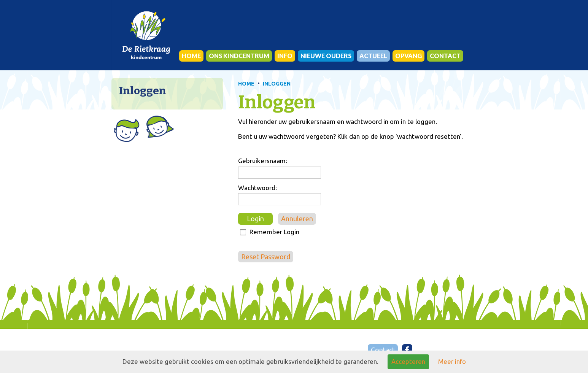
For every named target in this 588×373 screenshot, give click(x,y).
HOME (246, 84)
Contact (383, 350)
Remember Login (274, 232)
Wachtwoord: (257, 188)
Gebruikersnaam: (263, 161)
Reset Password (266, 257)
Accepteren (408, 361)
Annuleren (297, 219)
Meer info (452, 361)
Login (255, 219)
